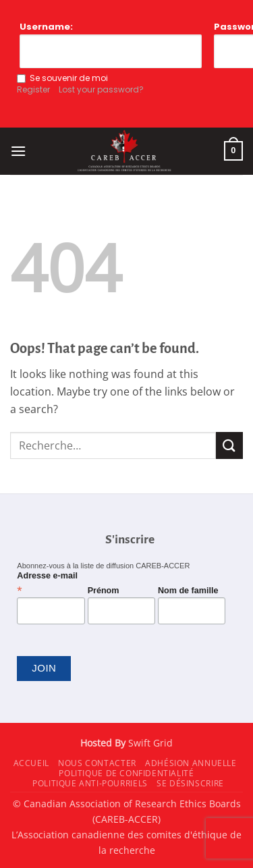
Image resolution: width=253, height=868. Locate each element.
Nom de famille (188, 591)
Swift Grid (149, 743)
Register (33, 89)
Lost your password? (101, 89)
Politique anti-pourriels (90, 783)
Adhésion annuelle (191, 763)
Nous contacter (97, 763)
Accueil (31, 763)
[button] (18, 151)
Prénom (104, 591)
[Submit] (229, 445)
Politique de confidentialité (126, 773)
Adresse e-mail (47, 583)
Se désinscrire (190, 783)
